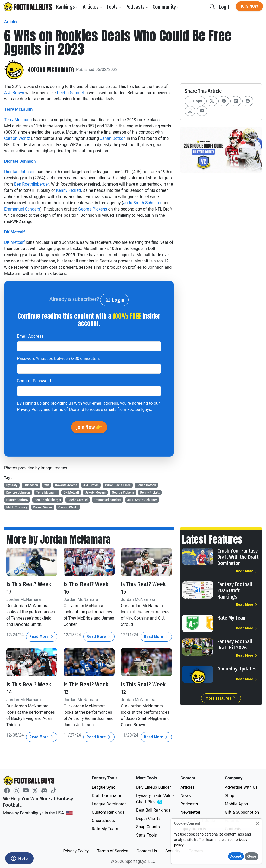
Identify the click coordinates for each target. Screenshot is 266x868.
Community (167, 7)
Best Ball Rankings (153, 809)
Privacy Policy (30, 409)
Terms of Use (64, 409)
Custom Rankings (108, 811)
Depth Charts (148, 818)
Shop (230, 795)
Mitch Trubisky (17, 507)
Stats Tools (147, 834)
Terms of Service (113, 850)
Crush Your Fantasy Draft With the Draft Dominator (238, 557)
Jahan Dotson (113, 138)
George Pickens (93, 209)
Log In (225, 7)
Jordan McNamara (51, 70)
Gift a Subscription (242, 811)
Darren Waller (43, 507)
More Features (221, 698)
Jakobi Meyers (95, 492)
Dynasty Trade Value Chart (155, 798)
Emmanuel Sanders (22, 209)
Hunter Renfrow (17, 500)
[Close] (257, 823)
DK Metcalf (14, 232)
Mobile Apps (236, 803)
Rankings (68, 7)
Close (252, 856)
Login (114, 300)
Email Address (30, 336)
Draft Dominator (107, 795)
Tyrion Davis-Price (118, 485)
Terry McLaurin (18, 109)
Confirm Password (34, 381)
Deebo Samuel (70, 93)
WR (47, 485)
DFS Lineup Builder (154, 787)
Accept (236, 856)
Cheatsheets (103, 820)
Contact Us (147, 850)
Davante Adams (66, 485)
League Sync (104, 787)
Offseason (31, 485)
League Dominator (109, 803)
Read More (42, 636)
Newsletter (190, 811)
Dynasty (12, 485)
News (186, 795)
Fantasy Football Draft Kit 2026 (235, 645)
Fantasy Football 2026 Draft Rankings (235, 590)
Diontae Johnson (20, 161)
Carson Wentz (17, 138)
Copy (195, 101)
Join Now (249, 6)
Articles (93, 7)
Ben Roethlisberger (31, 184)
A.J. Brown (14, 93)
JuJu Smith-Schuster (142, 203)
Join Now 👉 (89, 427)
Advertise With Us (241, 787)
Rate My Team (232, 618)
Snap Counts (148, 826)
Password (58, 359)
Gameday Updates (237, 669)
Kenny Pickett (69, 190)
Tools (115, 7)
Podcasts (138, 7)
